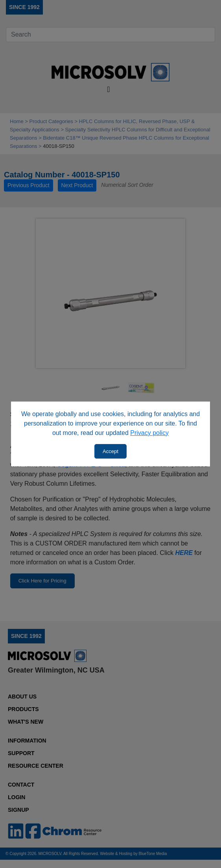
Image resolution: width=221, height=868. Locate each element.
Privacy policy (149, 433)
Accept (110, 451)
